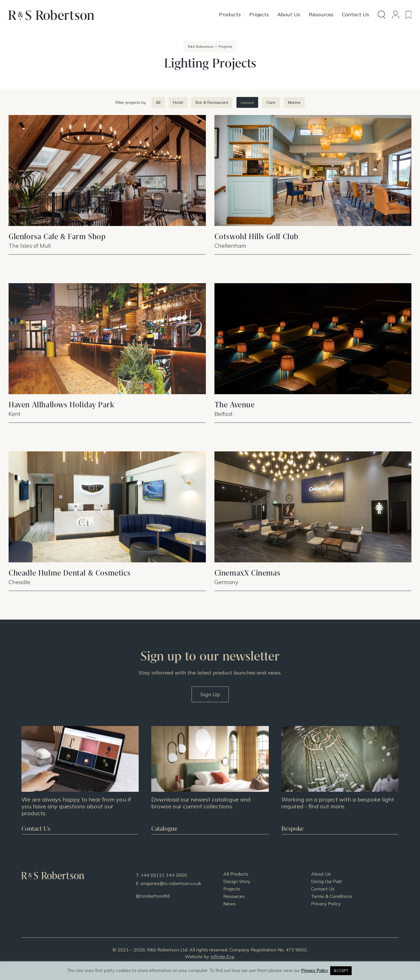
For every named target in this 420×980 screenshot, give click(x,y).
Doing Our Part (327, 881)
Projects (232, 889)
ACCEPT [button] (341, 971)
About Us (321, 874)
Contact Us (323, 889)
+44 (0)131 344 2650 (164, 875)
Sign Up (210, 694)
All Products (236, 874)
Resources (234, 896)
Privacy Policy (326, 904)
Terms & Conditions (332, 896)
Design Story (237, 881)
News (229, 904)
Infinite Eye (222, 957)
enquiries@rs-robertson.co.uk (171, 883)
